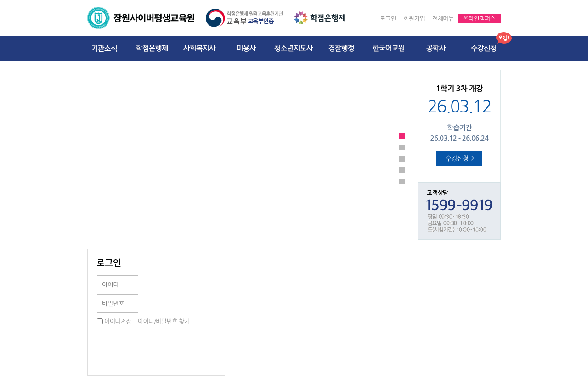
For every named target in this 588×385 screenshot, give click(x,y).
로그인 (388, 19)
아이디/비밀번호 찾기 (164, 321)
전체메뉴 (443, 19)
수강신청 (460, 158)
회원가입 (414, 19)
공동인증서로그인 (197, 294)
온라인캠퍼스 (479, 19)
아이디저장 (118, 321)
